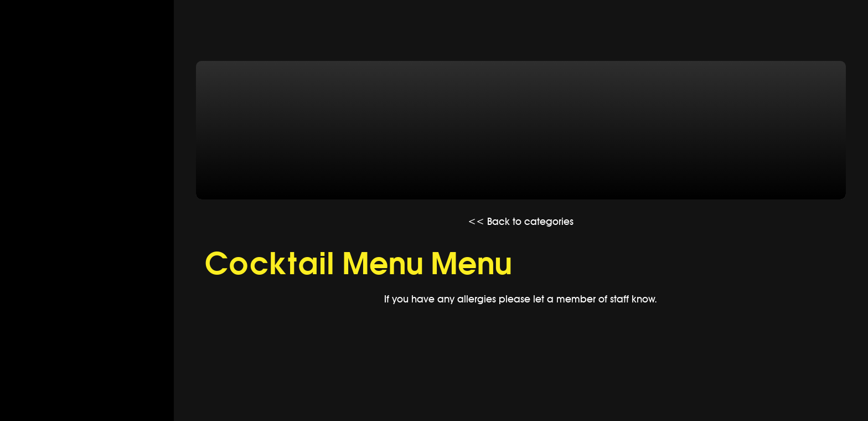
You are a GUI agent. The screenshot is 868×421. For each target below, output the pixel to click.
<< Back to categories (521, 221)
